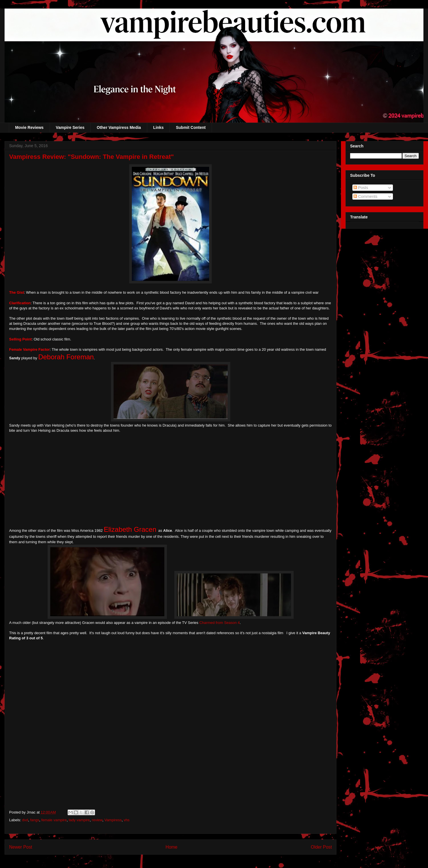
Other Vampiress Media (119, 127)
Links (159, 127)
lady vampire (79, 820)
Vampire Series (70, 127)
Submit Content (191, 127)
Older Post (321, 847)
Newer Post (21, 847)
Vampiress (113, 820)
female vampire (54, 820)
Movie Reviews (29, 127)
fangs (35, 820)
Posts (361, 188)
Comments (366, 196)
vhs (127, 820)
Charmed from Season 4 (220, 623)
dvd (25, 820)
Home (171, 847)
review (97, 820)
